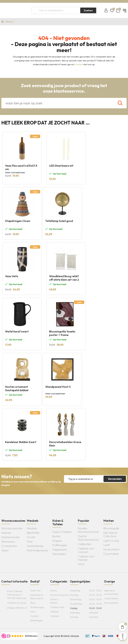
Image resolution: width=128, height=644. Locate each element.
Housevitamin (111, 549)
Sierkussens (8, 542)
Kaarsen (6, 533)
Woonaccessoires (12, 528)
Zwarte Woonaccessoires (88, 538)
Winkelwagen (37, 607)
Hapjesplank (60, 550)
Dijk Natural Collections (110, 534)
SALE (81, 564)
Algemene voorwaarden (111, 592)
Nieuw (54, 590)
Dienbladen (59, 554)
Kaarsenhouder (11, 537)
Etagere (57, 541)
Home (9, 22)
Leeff (106, 545)
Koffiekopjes (60, 545)
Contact (34, 616)
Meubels (32, 528)
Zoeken (88, 10)
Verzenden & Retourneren (37, 597)
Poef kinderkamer (38, 550)
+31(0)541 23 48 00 (17, 603)
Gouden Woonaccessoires (88, 530)
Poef (30, 542)
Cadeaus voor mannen (86, 558)
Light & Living (111, 541)
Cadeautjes (84, 544)
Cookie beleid (111, 598)
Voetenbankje (35, 546)
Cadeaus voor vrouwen (86, 550)
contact (79, 64)
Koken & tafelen (54, 601)
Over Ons (35, 590)
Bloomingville (111, 528)
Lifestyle (55, 612)
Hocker (31, 537)
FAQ (33, 612)
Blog (33, 603)
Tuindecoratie (57, 607)
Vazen (5, 550)
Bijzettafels (33, 533)
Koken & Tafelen (62, 532)
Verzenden (115, 479)
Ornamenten (9, 546)
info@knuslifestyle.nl (17, 608)
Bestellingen (36, 620)
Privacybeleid (111, 603)
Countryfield (111, 554)
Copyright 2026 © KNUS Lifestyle (61, 636)
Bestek (56, 536)
